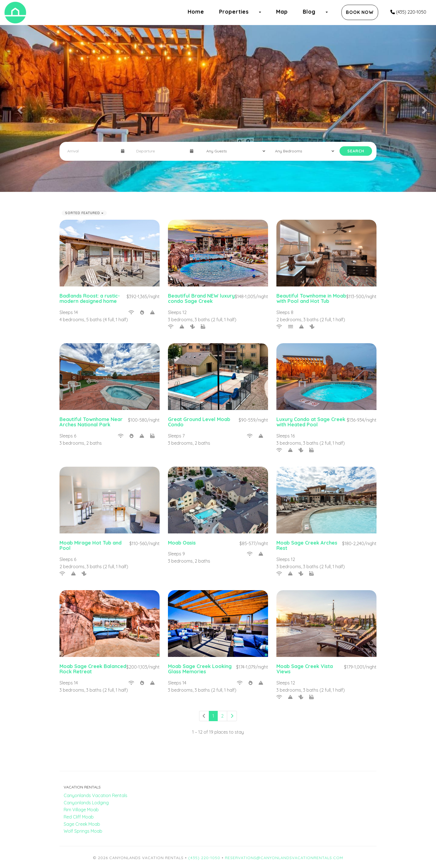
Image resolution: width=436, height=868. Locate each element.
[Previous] (204, 716)
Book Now (360, 12)
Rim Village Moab (81, 810)
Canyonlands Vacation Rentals (96, 795)
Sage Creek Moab (82, 824)
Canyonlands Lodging (86, 803)
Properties (234, 12)
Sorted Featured (84, 213)
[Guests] (234, 151)
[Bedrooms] (303, 151)
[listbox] (218, 108)
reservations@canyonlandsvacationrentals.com (284, 858)
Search (356, 151)
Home (196, 12)
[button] (11, 108)
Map (282, 12)
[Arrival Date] (92, 151)
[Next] (232, 716)
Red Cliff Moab (79, 817)
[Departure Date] (161, 151)
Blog (309, 12)
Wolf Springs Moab (83, 831)
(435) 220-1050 (408, 12)
